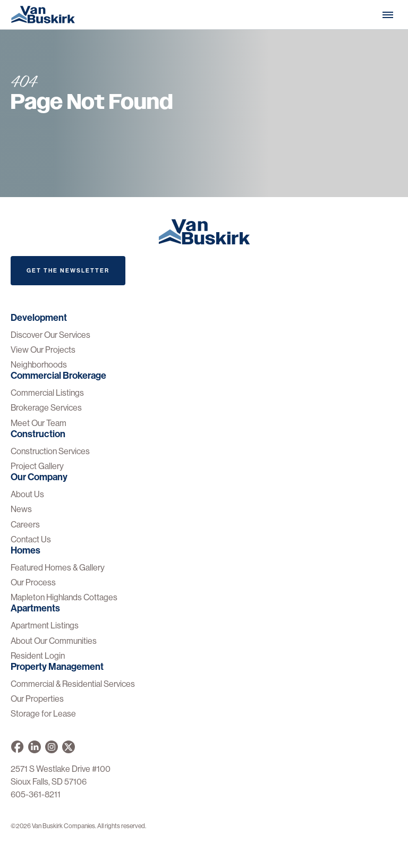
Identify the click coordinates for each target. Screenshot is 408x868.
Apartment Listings (45, 626)
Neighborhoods (39, 365)
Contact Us (31, 539)
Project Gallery (37, 466)
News (21, 509)
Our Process (33, 582)
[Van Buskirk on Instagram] (52, 747)
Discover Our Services (50, 335)
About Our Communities (54, 641)
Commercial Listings (47, 393)
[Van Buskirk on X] (69, 747)
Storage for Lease (43, 714)
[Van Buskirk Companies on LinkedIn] (35, 747)
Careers (25, 525)
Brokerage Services (46, 408)
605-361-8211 (36, 794)
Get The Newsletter (68, 271)
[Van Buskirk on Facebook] (17, 747)
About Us (27, 494)
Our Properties (37, 699)
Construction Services (50, 451)
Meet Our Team (39, 423)
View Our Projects (43, 350)
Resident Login (38, 656)
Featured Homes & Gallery (58, 568)
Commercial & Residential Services (73, 684)
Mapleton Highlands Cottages (64, 597)
